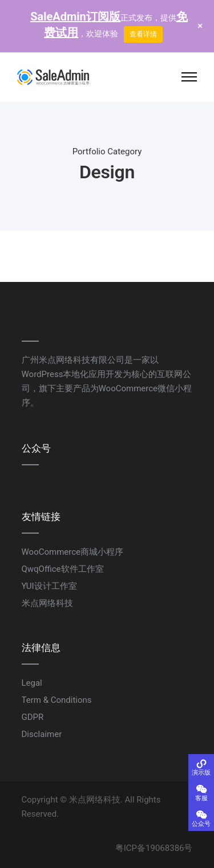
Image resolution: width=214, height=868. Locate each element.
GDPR (33, 717)
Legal (32, 683)
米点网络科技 (47, 603)
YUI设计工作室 (49, 586)
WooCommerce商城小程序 (73, 552)
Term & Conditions (57, 700)
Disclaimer (42, 734)
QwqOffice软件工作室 (63, 569)
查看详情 (143, 34)
